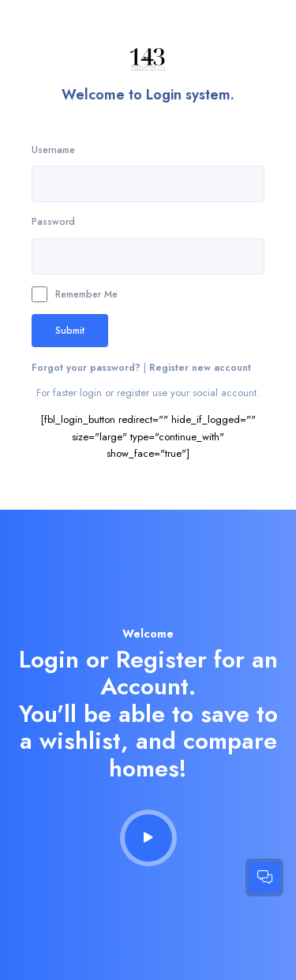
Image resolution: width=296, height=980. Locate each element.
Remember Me (75, 294)
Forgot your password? (88, 367)
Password (53, 221)
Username (53, 150)
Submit (70, 330)
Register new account (200, 367)
